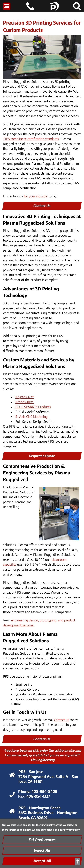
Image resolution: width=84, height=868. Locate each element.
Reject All (42, 850)
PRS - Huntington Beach (40, 808)
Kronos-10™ (25, 402)
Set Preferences (42, 840)
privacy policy (72, 830)
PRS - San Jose (31, 771)
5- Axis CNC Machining (32, 417)
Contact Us (42, 206)
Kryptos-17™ (25, 397)
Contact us (61, 720)
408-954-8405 (44, 791)
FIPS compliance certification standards (31, 139)
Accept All (42, 861)
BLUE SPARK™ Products (33, 407)
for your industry (36, 196)
